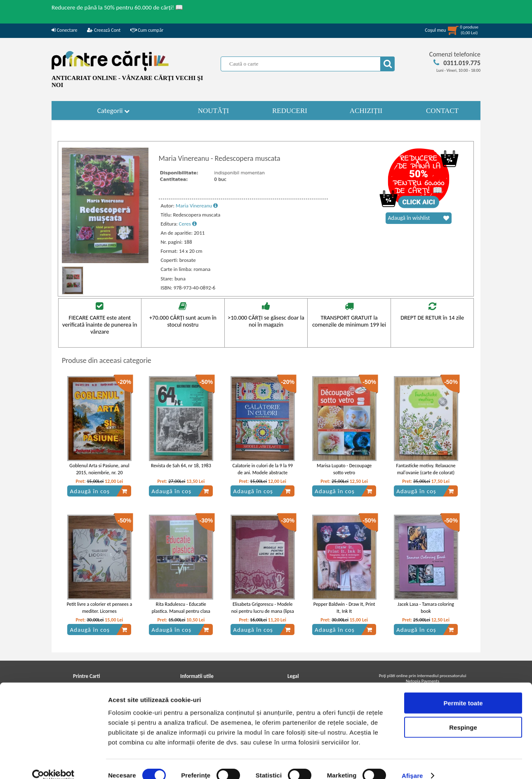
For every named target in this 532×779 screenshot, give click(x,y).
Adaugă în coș (99, 491)
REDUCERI (290, 111)
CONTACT (442, 111)
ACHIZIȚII (366, 111)
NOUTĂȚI (214, 111)
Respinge (463, 714)
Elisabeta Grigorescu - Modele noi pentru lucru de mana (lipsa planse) (263, 611)
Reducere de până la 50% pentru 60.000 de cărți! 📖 (117, 7)
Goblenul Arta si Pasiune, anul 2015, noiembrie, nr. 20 (99, 469)
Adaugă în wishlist (419, 218)
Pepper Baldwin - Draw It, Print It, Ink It (344, 608)
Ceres (188, 224)
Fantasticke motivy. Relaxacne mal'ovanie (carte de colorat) (426, 469)
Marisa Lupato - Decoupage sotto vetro (344, 469)
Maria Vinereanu (197, 206)
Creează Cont (104, 30)
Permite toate (463, 690)
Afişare (412, 763)
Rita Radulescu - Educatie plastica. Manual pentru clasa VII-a (181, 611)
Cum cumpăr (147, 30)
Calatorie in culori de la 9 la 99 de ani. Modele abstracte (262, 469)
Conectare (64, 30)
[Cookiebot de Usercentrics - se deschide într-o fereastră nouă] (53, 763)
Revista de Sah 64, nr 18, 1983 (181, 466)
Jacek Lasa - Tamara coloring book (426, 608)
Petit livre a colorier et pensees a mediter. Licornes (100, 608)
